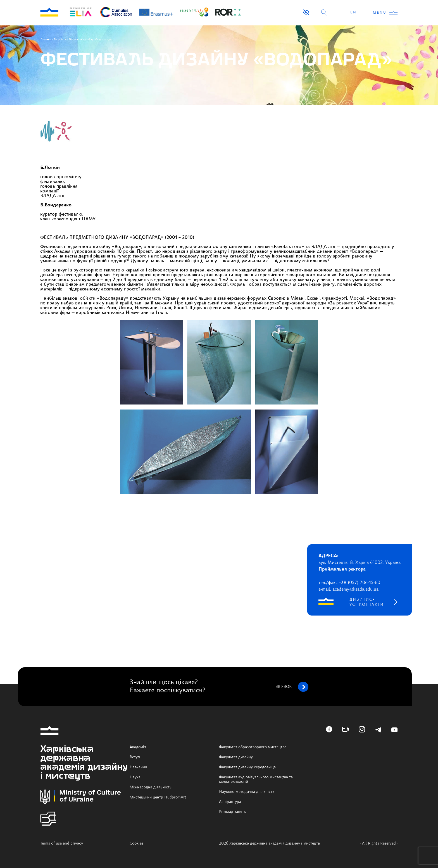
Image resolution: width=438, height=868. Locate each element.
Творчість (60, 39)
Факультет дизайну (236, 757)
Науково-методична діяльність (247, 792)
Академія (138, 747)
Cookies (136, 843)
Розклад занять (232, 812)
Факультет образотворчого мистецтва (253, 747)
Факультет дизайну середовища (247, 767)
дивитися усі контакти (367, 602)
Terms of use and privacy (62, 843)
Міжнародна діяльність (151, 787)
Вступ (135, 757)
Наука (135, 777)
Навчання (138, 767)
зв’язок (292, 687)
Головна (46, 39)
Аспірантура (230, 802)
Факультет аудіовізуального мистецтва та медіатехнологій (256, 779)
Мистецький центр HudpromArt (158, 797)
